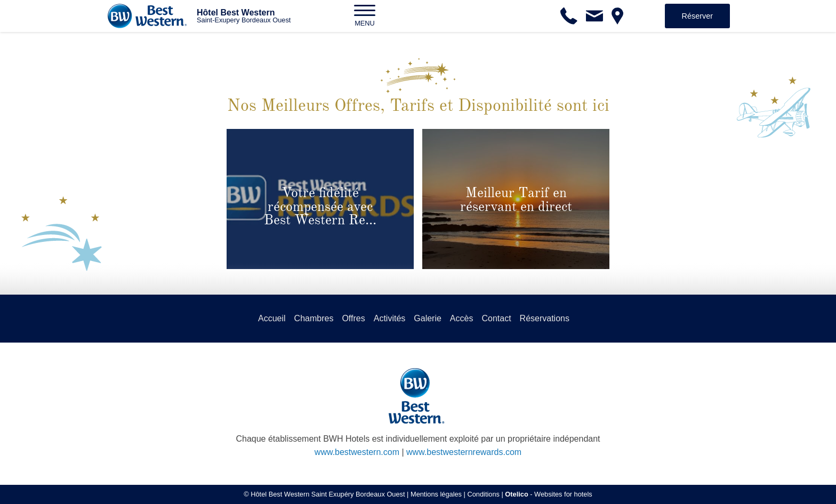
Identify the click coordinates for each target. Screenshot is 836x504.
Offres (353, 318)
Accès (462, 318)
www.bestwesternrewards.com (464, 452)
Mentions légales (436, 494)
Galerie (428, 318)
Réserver (697, 16)
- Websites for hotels (548, 494)
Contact (496, 318)
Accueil (272, 318)
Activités (390, 318)
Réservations (545, 318)
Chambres (314, 318)
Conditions (483, 494)
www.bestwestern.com (357, 452)
